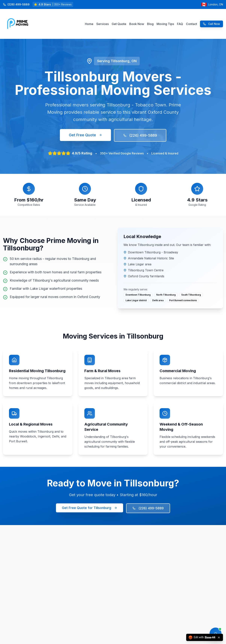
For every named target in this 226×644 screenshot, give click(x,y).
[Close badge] (219, 637)
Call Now (212, 24)
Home (89, 24)
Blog (150, 24)
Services (103, 24)
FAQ (180, 24)
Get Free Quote (85, 135)
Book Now (137, 24)
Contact (191, 24)
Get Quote (119, 24)
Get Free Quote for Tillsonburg (90, 508)
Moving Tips (165, 24)
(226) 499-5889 (140, 135)
